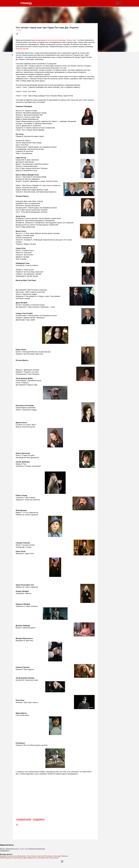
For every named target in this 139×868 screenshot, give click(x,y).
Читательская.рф (22, 49)
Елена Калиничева (43, 858)
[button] (17, 34)
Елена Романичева (20, 856)
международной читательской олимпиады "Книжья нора (56, 40)
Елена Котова (54, 858)
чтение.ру (26, 3)
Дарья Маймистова (29, 858)
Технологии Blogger (70, 861)
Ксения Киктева (17, 858)
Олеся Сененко (31, 856)
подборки (39, 820)
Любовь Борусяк (5, 858)
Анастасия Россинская (45, 856)
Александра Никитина (60, 856)
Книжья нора (24, 820)
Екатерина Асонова (6, 856)
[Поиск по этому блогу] (112, 3)
